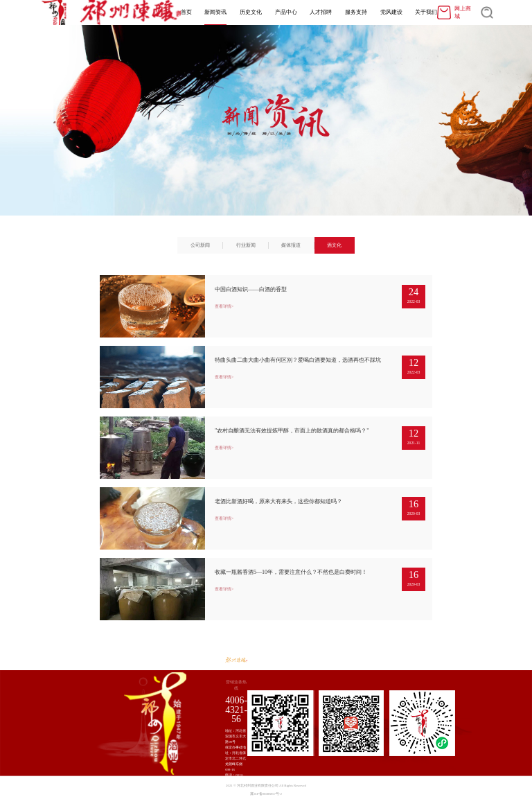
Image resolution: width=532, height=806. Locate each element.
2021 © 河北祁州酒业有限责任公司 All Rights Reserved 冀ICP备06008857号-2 (266, 790)
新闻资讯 (215, 12)
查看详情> (224, 306)
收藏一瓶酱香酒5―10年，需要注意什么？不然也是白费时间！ (291, 572)
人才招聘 (321, 12)
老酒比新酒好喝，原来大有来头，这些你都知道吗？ (278, 501)
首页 (186, 12)
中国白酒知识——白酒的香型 (251, 289)
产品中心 (286, 12)
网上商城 (454, 12)
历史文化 (251, 12)
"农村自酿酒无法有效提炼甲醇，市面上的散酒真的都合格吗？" (292, 431)
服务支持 (356, 12)
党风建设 (391, 12)
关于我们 (426, 12)
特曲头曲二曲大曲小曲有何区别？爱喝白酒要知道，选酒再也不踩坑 (298, 360)
